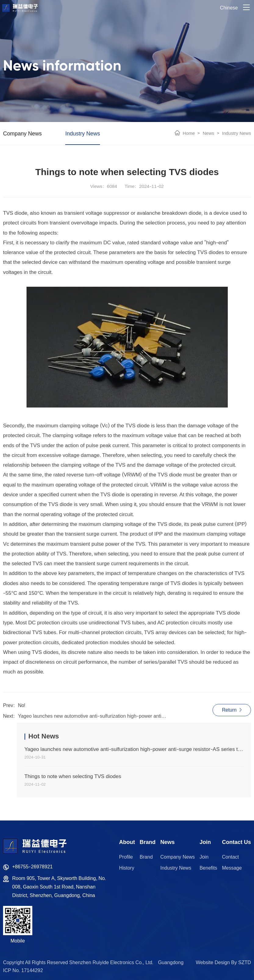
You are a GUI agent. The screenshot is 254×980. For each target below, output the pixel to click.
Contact (230, 857)
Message (232, 868)
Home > (191, 133)
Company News (22, 133)
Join (204, 857)
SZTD (245, 962)
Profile (126, 857)
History (127, 868)
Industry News (83, 133)
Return (232, 710)
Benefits (208, 868)
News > (210, 133)
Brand (146, 857)
